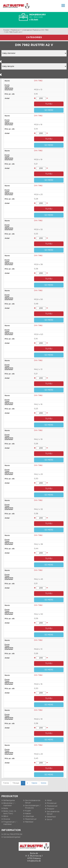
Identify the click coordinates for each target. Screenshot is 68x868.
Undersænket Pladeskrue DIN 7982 (35, 30)
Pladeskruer (15, 30)
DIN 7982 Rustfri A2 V (14, 32)
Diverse (7, 819)
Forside (6, 30)
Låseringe (30, 816)
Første (6, 783)
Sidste (44, 783)
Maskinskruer (31, 819)
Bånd (6, 816)
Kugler (28, 811)
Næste (34, 783)
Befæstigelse (9, 800)
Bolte (6, 808)
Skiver (50, 820)
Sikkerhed (51, 817)
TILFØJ (49, 104)
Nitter (49, 800)
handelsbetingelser (12, 837)
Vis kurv (34, 20)
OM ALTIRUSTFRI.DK (13, 834)
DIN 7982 (38, 81)
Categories (34, 37)
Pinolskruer (52, 803)
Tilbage (16, 783)
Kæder (28, 814)
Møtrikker (29, 822)
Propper (51, 809)
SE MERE (49, 110)
